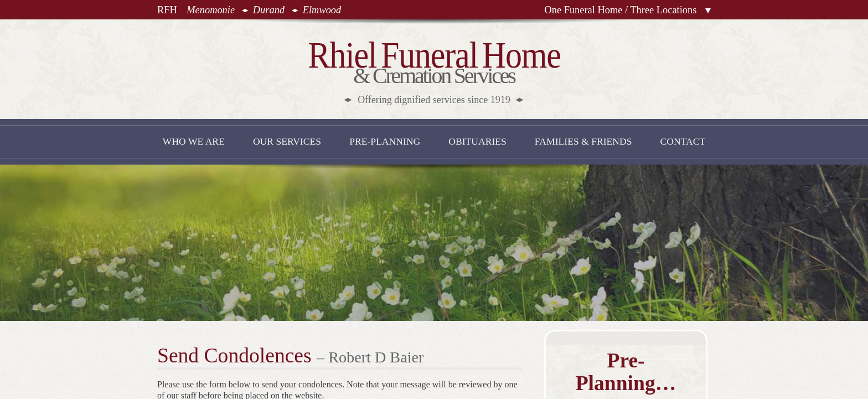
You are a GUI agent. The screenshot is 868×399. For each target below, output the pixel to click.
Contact (683, 141)
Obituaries (477, 141)
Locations (708, 11)
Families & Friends (583, 141)
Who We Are (194, 141)
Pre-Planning (385, 141)
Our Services (287, 141)
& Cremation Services (434, 70)
